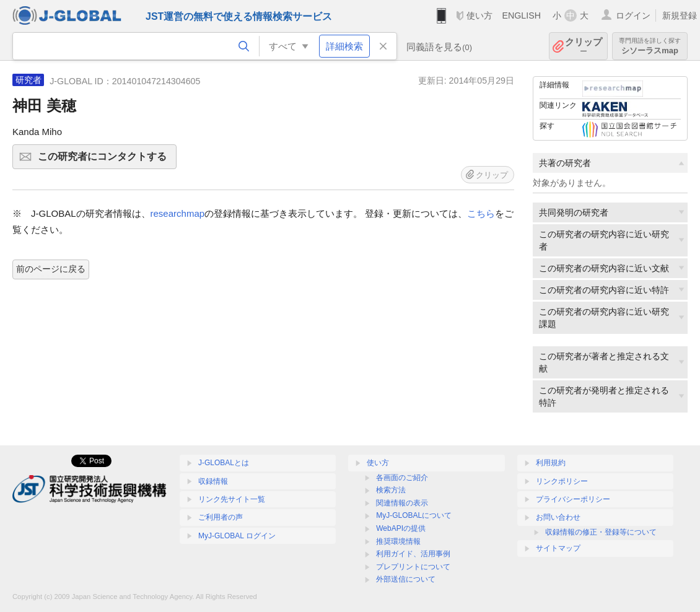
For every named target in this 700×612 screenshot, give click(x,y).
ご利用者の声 (221, 517)
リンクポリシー (562, 481)
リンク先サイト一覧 (232, 499)
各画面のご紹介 (402, 478)
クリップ (584, 46)
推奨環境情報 (398, 541)
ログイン (633, 15)
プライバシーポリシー (573, 499)
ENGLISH (521, 15)
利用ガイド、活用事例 (413, 554)
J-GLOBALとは (224, 463)
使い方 (479, 15)
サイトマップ (558, 548)
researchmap (178, 213)
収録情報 (213, 481)
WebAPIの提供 (401, 528)
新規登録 (680, 15)
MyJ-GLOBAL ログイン (237, 536)
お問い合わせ (558, 517)
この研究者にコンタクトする (105, 160)
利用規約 (551, 463)
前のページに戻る (51, 269)
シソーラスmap (650, 46)
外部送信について (406, 579)
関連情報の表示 (402, 503)
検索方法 (391, 490)
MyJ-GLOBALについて (414, 515)
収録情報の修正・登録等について (601, 532)
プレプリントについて (413, 567)
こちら (481, 213)
